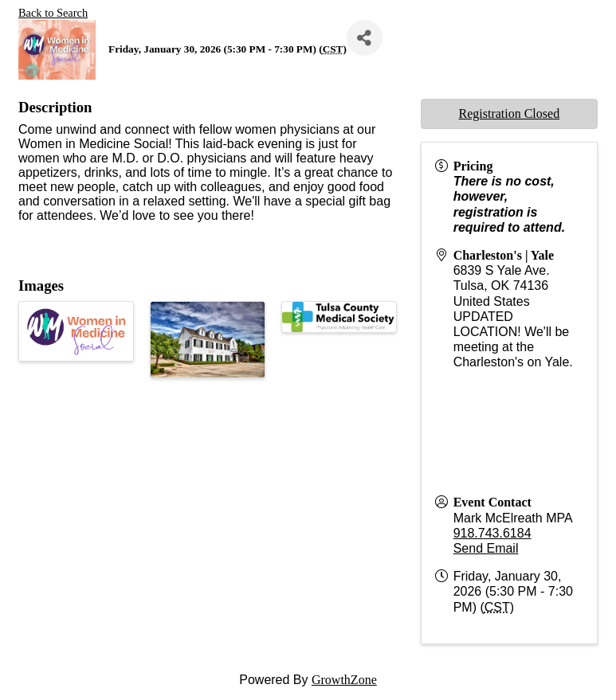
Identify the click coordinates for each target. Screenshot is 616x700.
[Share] (365, 38)
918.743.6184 (492, 533)
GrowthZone (344, 680)
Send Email (486, 548)
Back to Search (53, 13)
